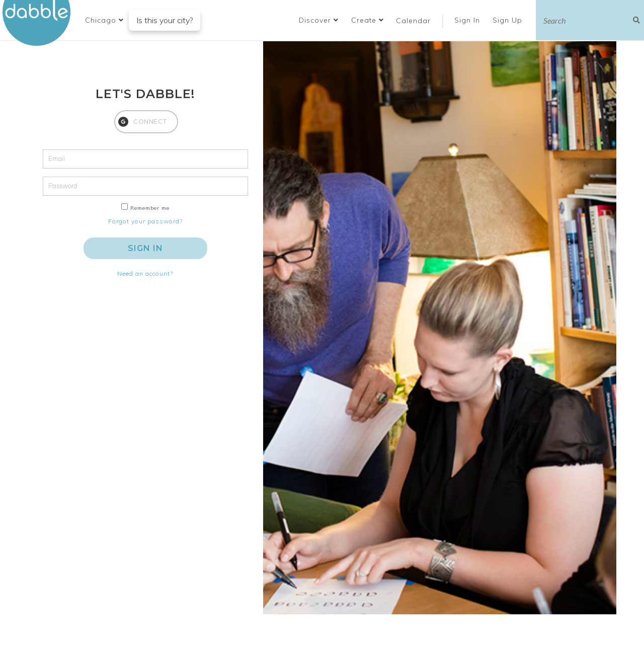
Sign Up (509, 20)
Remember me (150, 208)
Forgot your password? (145, 221)
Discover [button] (319, 20)
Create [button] (368, 20)
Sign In (468, 20)
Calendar (413, 21)
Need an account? (145, 273)
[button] (104, 20)
